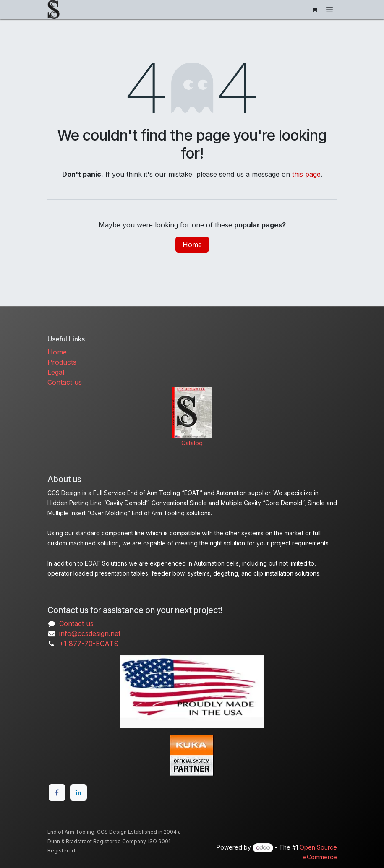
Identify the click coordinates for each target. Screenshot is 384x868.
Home (192, 245)
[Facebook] (57, 792)
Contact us (65, 382)
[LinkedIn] (78, 792)
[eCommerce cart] (315, 10)
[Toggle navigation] (329, 9)
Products (62, 362)
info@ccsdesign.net (90, 633)
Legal (56, 372)
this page (306, 174)
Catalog (192, 443)
